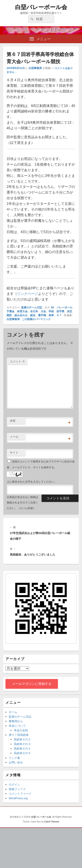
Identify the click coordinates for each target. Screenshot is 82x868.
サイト (14, 453)
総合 (33, 315)
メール (14, 437)
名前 (13, 421)
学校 (51, 311)
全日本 (34, 311)
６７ (59, 315)
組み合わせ (21, 315)
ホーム (13, 712)
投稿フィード (17, 789)
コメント (17, 361)
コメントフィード (20, 794)
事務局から (16, 721)
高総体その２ (22, 739)
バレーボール (65, 307)
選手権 (42, 315)
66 (52, 307)
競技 (9, 315)
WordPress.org (18, 798)
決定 (70, 311)
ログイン (14, 785)
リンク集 (14, 758)
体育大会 (22, 311)
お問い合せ (16, 762)
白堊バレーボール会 (41, 7)
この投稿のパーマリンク (36, 319)
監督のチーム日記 (32, 307)
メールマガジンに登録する (32, 684)
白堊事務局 (35, 68)
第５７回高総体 (19, 735)
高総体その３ (22, 744)
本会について (17, 726)
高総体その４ (22, 749)
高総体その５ (22, 753)
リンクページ (28, 294)
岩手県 (60, 311)
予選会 (10, 311)
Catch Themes (52, 822)
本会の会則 (21, 730)
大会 (43, 311)
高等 (51, 315)
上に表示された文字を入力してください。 (32, 482)
